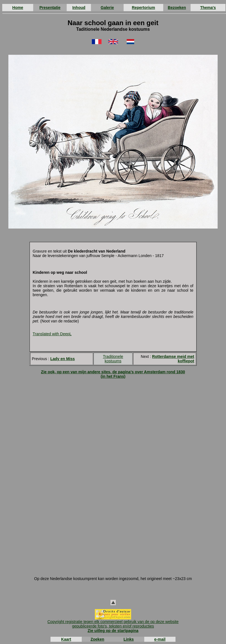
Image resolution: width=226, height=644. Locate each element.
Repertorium (143, 8)
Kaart (66, 639)
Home (18, 8)
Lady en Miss (62, 359)
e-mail (160, 639)
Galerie (107, 8)
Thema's (208, 8)
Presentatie (50, 8)
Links (129, 639)
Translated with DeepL (52, 334)
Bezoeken (177, 8)
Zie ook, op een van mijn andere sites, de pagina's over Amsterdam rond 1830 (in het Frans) (113, 374)
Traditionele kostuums (113, 359)
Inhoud (79, 8)
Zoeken (97, 639)
